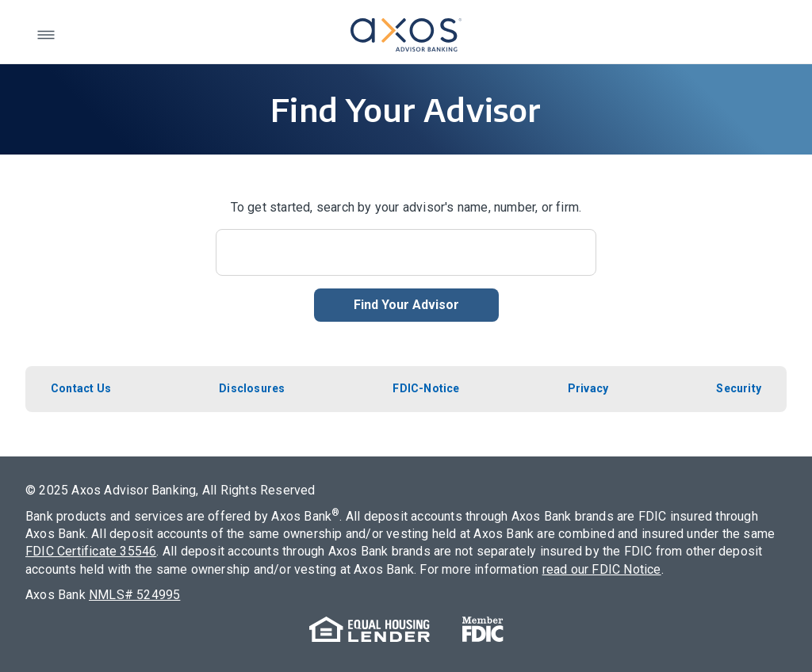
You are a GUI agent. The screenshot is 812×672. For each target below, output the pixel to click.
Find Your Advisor (406, 305)
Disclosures (252, 388)
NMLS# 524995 (134, 595)
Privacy (588, 388)
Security (739, 388)
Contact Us (81, 388)
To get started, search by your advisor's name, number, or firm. (406, 207)
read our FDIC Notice (602, 569)
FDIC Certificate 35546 (91, 551)
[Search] (406, 252)
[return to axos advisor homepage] (406, 35)
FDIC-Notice (426, 388)
